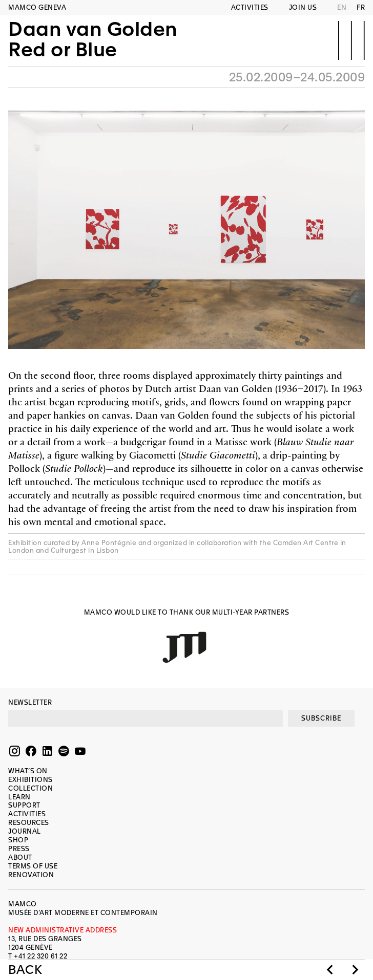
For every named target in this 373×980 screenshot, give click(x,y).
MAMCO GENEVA (37, 7)
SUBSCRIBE (321, 718)
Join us (303, 7)
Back (25, 970)
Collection (30, 788)
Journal (25, 831)
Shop (18, 840)
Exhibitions (30, 780)
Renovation (31, 875)
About (20, 857)
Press (19, 849)
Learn (19, 797)
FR (361, 7)
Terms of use (33, 866)
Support (24, 805)
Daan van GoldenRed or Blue (93, 39)
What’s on (28, 771)
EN (342, 7)
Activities (250, 7)
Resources (29, 823)
